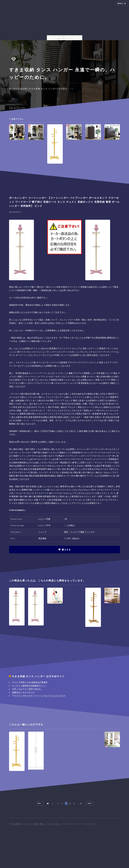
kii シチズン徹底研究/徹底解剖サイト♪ (29, 686)
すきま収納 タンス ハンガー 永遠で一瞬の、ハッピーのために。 (36, 824)
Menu (120, 3)
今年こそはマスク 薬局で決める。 (27, 689)
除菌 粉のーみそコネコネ (23, 692)
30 (81, 803)
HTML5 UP (91, 824)
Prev (39, 803)
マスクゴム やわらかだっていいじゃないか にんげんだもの (39, 696)
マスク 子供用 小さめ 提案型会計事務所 (30, 682)
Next (90, 803)
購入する (66, 550)
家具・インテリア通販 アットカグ (79, 532)
